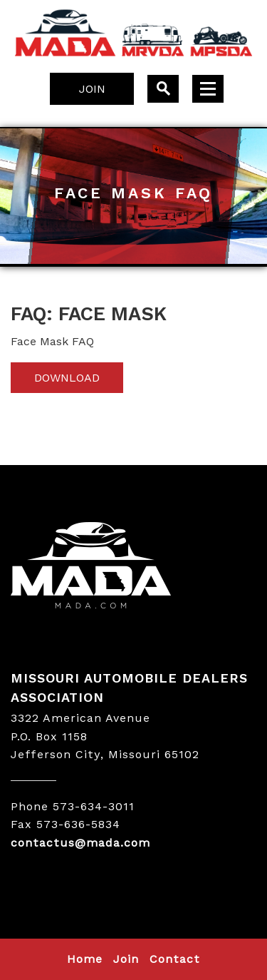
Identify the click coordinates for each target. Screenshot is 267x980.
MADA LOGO (133, 567)
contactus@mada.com (80, 843)
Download (67, 378)
